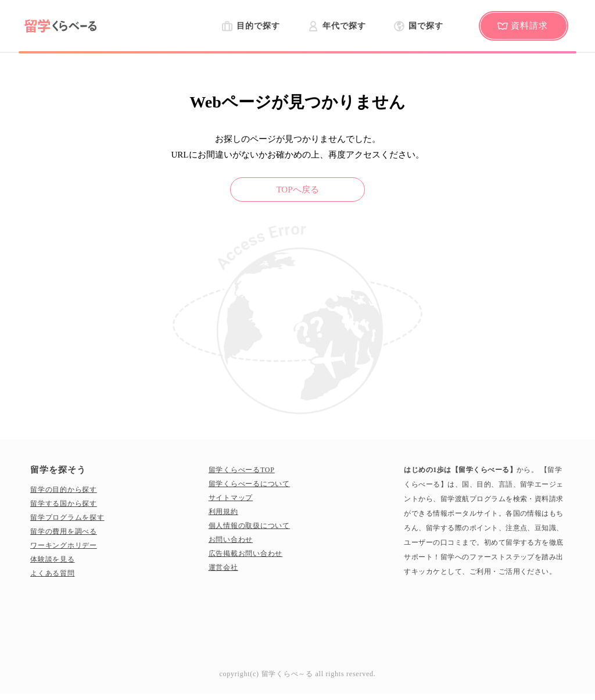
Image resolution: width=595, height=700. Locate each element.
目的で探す (258, 26)
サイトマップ (231, 498)
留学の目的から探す (64, 490)
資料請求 (529, 26)
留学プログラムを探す (67, 517)
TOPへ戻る (297, 190)
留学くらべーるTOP (242, 470)
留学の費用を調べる (64, 531)
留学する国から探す (64, 503)
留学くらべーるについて (249, 484)
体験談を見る (53, 559)
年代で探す (344, 26)
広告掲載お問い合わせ (246, 553)
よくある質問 (53, 573)
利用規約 (223, 512)
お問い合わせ (231, 540)
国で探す (426, 26)
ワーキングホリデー (64, 545)
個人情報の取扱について (249, 526)
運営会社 (223, 567)
